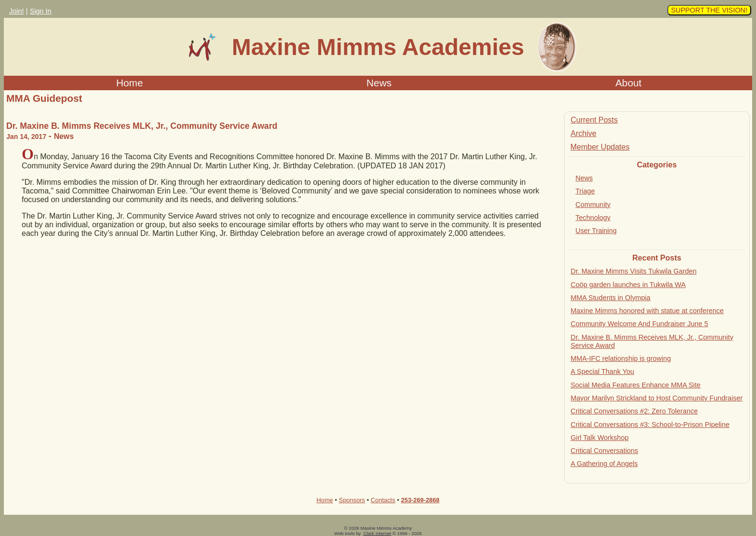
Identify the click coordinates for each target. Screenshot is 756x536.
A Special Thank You (603, 371)
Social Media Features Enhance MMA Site (636, 385)
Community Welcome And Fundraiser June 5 (640, 324)
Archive (584, 133)
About (628, 83)
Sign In (41, 11)
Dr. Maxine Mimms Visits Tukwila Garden (634, 271)
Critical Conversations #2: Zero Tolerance (634, 411)
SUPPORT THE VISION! (709, 10)
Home (129, 83)
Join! (16, 11)
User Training (596, 231)
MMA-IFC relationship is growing (621, 358)
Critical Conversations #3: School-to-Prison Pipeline (650, 425)
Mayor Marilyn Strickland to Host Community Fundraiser (657, 398)
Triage (585, 191)
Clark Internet (378, 533)
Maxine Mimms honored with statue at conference (648, 311)
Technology (593, 218)
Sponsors (352, 500)
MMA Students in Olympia (611, 298)
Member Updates (600, 147)
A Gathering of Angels (604, 464)
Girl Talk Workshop (600, 438)
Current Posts (594, 120)
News (379, 83)
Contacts (383, 500)
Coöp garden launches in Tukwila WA (628, 285)
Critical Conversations (605, 451)
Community (593, 205)
